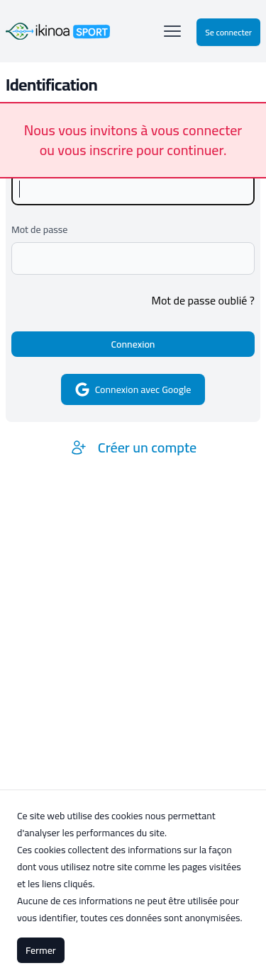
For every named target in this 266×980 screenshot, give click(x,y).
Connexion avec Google (133, 389)
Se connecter (228, 32)
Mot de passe (39, 229)
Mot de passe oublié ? (203, 300)
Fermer (41, 950)
